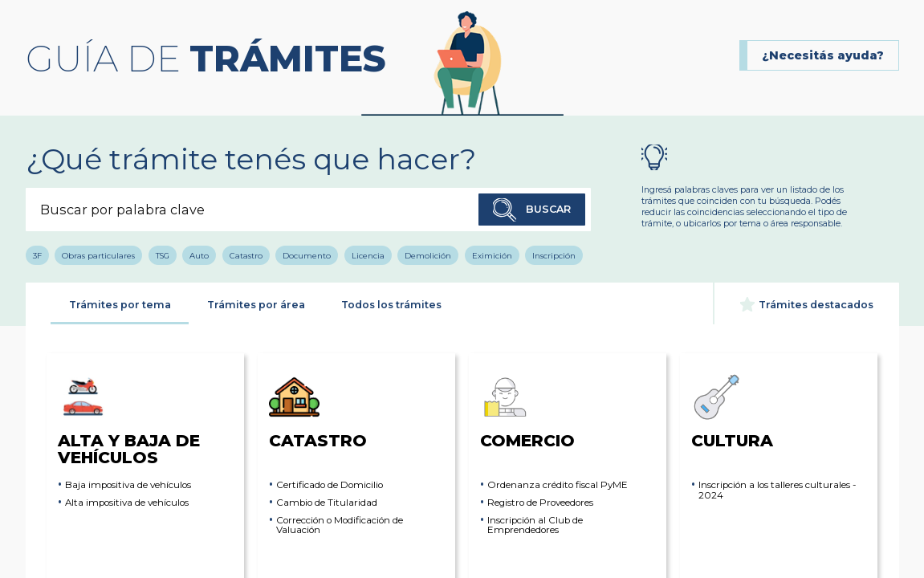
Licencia (368, 255)
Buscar (532, 210)
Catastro (246, 255)
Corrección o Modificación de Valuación (340, 526)
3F (37, 255)
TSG (163, 255)
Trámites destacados (807, 304)
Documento (307, 255)
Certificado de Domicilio (330, 485)
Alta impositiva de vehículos (127, 503)
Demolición (428, 255)
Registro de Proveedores (540, 503)
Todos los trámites (391, 305)
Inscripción (554, 255)
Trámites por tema (120, 305)
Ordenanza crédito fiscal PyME (558, 485)
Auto (199, 255)
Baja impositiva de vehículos (128, 485)
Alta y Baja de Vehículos (129, 419)
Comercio (527, 411)
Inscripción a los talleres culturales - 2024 (777, 490)
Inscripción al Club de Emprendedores (535, 526)
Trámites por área (256, 305)
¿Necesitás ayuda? (823, 55)
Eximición (492, 255)
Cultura (732, 411)
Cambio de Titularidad (327, 503)
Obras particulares (98, 255)
